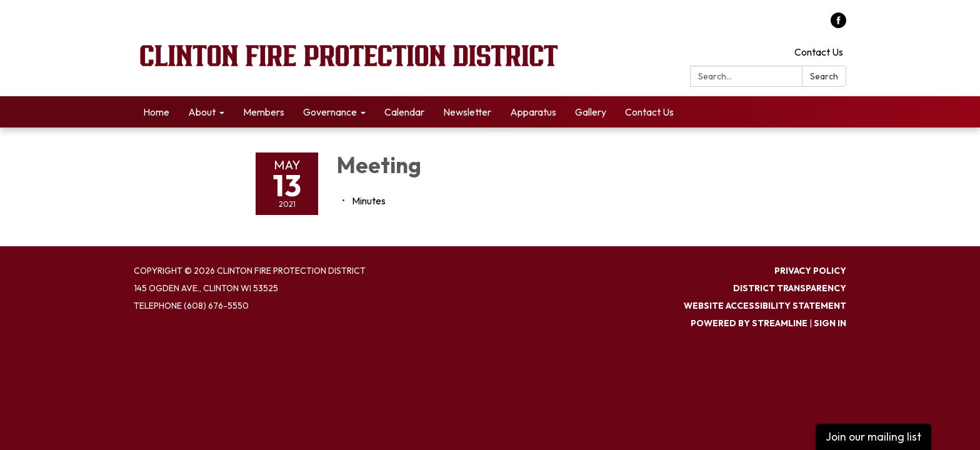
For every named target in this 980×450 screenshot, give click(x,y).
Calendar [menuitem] (404, 112)
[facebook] (838, 24)
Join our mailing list (873, 437)
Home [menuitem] (156, 112)
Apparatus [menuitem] (533, 112)
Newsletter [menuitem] (467, 112)
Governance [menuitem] (330, 112)
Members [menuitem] (264, 112)
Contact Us (819, 52)
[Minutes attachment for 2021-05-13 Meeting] (369, 201)
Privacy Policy (810, 271)
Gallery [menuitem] (591, 112)
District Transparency (790, 288)
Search (824, 76)
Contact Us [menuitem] (649, 112)
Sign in (830, 323)
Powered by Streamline (749, 323)
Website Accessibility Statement (765, 306)
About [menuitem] (202, 112)
